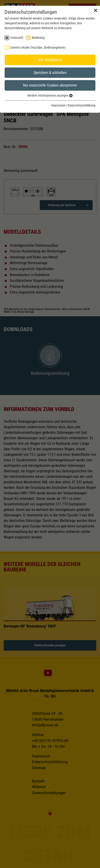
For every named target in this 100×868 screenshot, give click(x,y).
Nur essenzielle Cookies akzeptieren (50, 85)
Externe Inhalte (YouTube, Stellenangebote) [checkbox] (38, 48)
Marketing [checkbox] (38, 38)
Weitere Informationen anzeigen (50, 95)
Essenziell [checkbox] (17, 38)
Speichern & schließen (50, 73)
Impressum (58, 105)
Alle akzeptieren (50, 60)
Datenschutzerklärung (81, 105)
